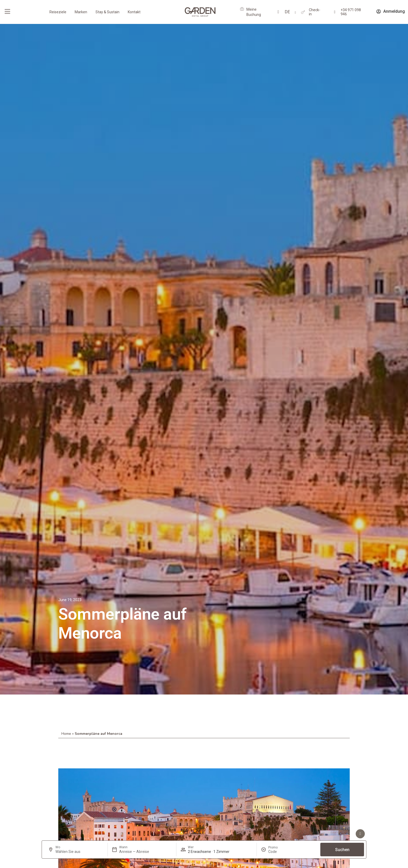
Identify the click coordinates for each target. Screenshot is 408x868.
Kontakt (134, 12)
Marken (81, 12)
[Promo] (281, 852)
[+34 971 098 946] (335, 12)
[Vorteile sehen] (360, 834)
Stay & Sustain (107, 12)
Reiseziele (58, 12)
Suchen (342, 850)
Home (66, 734)
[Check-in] (303, 12)
